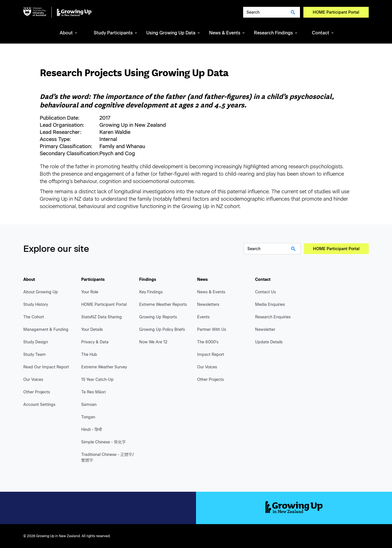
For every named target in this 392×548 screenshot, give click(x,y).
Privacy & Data (95, 342)
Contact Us (265, 292)
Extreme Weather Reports (163, 305)
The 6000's (208, 342)
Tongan (88, 417)
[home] (57, 12)
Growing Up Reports (158, 317)
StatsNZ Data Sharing (102, 317)
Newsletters (208, 305)
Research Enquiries (273, 317)
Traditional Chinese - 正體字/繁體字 (108, 457)
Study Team (35, 355)
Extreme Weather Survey (104, 367)
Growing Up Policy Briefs (162, 330)
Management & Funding (46, 330)
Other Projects (37, 392)
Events (203, 317)
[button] (69, 33)
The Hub (89, 355)
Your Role (90, 292)
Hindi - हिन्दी (92, 430)
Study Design (36, 342)
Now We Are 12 (153, 342)
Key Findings (151, 292)
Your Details (92, 330)
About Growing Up (41, 292)
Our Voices (33, 380)
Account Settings (39, 405)
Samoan (89, 405)
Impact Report (211, 355)
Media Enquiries (270, 305)
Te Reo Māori (93, 392)
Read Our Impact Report (46, 367)
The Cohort (34, 317)
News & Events (211, 292)
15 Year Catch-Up (97, 380)
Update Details (269, 342)
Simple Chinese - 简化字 (104, 442)
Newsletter (265, 330)
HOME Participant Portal (336, 12)
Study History (36, 305)
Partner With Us (212, 330)
